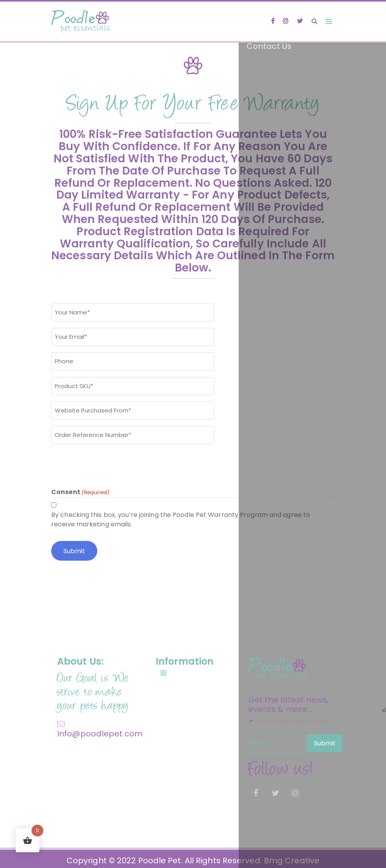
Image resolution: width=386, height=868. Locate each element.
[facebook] (270, 21)
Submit (325, 740)
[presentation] (111, 463)
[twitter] (299, 21)
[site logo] (81, 21)
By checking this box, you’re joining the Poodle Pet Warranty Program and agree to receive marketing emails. (181, 517)
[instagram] (284, 21)
